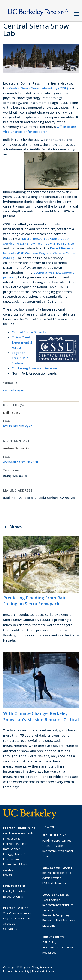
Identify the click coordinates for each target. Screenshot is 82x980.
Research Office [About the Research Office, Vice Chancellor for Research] (16, 908)
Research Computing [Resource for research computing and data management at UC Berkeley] (56, 915)
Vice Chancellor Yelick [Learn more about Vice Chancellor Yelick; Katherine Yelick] (17, 913)
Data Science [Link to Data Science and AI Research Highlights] (12, 849)
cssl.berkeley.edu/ (15, 390)
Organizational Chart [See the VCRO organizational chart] (17, 918)
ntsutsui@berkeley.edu (19, 426)
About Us (9, 924)
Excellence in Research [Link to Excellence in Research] (18, 833)
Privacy (7, 971)
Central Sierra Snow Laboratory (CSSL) (39, 88)
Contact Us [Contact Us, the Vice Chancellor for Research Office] (10, 929)
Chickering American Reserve (34, 368)
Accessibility (22, 971)
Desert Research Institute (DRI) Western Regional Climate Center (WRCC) (40, 253)
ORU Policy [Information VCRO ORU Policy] (49, 942)
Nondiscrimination (43, 971)
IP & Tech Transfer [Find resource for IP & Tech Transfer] (54, 883)
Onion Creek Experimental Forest (22, 342)
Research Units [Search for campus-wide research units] (13, 897)
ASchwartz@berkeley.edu (21, 462)
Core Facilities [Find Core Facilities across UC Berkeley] (51, 900)
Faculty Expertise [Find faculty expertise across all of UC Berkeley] (14, 891)
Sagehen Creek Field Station (20, 358)
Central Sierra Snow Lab (30, 332)
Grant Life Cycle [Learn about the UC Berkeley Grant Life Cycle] (53, 846)
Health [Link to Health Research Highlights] (7, 875)
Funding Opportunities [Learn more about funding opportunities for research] (57, 840)
